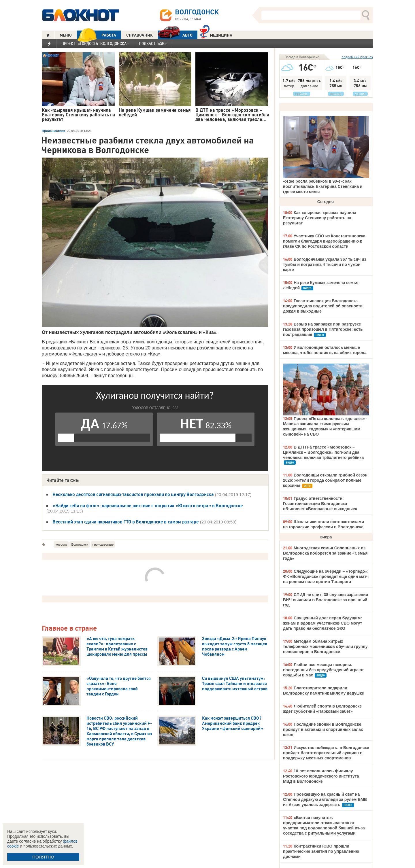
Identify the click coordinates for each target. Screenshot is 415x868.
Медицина (216, 34)
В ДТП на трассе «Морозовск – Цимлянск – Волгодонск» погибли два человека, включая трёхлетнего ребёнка (323, 452)
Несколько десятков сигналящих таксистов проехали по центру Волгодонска (133, 494)
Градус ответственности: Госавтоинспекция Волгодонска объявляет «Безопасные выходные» (320, 504)
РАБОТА (97, 35)
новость (61, 544)
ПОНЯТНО (43, 857)
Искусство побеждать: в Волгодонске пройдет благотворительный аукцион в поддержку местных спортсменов (326, 753)
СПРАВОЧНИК (139, 35)
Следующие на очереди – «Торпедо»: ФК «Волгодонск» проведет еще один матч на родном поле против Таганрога (326, 576)
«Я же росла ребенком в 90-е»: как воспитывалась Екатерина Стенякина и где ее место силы (323, 186)
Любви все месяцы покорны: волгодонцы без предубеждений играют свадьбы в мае (323, 670)
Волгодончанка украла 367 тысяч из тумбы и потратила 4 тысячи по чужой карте (325, 264)
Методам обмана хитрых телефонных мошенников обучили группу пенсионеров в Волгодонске (325, 646)
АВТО (175, 35)
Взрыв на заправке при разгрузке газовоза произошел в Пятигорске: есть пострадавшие (323, 329)
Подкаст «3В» (153, 44)
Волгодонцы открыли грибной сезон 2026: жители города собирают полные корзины (325, 480)
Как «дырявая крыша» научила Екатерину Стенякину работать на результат (320, 218)
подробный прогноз (357, 57)
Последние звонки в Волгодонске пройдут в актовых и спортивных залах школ (323, 729)
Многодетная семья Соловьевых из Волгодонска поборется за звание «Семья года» (325, 553)
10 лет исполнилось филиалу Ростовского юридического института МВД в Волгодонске (321, 776)
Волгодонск (80, 544)
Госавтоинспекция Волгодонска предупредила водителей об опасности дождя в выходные (323, 306)
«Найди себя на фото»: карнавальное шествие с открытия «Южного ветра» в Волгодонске (148, 506)
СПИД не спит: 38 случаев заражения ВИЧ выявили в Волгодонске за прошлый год (326, 600)
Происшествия (53, 131)
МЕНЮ (66, 35)
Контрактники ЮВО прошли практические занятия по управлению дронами (321, 851)
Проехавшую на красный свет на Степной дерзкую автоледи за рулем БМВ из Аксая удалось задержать (325, 799)
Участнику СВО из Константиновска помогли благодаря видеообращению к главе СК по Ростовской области (324, 241)
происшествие (103, 544)
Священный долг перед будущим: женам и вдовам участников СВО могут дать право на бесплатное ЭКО (322, 623)
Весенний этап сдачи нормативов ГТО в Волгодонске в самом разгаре (126, 522)
